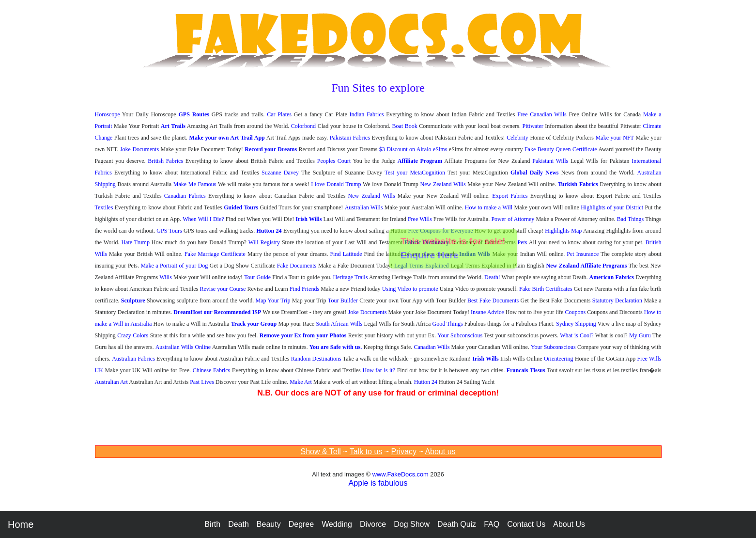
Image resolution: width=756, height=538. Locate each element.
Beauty (269, 524)
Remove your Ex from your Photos (303, 335)
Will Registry (264, 242)
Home (21, 524)
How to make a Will (489, 207)
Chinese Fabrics (212, 370)
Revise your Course (223, 289)
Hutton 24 (269, 231)
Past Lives (202, 382)
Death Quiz (457, 524)
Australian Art (111, 382)
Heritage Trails (351, 277)
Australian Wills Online (183, 347)
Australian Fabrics (133, 359)
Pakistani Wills (550, 161)
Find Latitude (346, 254)
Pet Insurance (583, 254)
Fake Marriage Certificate (215, 254)
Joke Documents (139, 149)
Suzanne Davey (280, 173)
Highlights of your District (612, 207)
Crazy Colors (133, 335)
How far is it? (379, 370)
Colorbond (303, 126)
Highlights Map (563, 231)
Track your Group (254, 324)
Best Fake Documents (493, 301)
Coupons (575, 312)
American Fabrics (612, 277)
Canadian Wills (432, 347)
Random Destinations (316, 359)
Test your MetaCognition (415, 173)
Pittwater (533, 126)
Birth (212, 524)
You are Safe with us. (336, 347)
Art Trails (173, 126)
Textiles (104, 207)
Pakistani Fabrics (350, 138)
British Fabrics (165, 161)
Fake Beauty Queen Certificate (561, 149)
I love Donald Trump (336, 184)
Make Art (301, 382)
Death (239, 524)
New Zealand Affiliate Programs (587, 266)
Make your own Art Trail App (227, 138)
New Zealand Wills (443, 184)
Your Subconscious (460, 335)
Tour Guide (257, 277)
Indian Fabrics (367, 114)
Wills (166, 277)
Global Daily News (535, 173)
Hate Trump (135, 242)
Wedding (337, 524)
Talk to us (366, 451)
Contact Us (526, 524)
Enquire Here (430, 256)
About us (440, 451)
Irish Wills (309, 219)
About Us (569, 524)
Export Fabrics (510, 196)
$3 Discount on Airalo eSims (413, 149)
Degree (301, 524)
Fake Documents (297, 266)
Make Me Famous (195, 184)
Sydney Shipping (576, 324)
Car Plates (279, 114)
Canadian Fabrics (185, 196)
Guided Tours (241, 207)
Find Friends (304, 289)
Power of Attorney (513, 219)
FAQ (492, 524)
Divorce (373, 524)
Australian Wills (364, 207)
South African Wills (339, 324)
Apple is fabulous (378, 483)
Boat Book (405, 126)
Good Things (448, 324)
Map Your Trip (273, 301)
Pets (523, 242)
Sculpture (133, 301)
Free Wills (420, 219)
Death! (492, 277)
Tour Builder (343, 301)
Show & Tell (320, 451)
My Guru (640, 335)
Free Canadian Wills (542, 114)
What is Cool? (577, 335)
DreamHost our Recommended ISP (217, 312)
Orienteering (559, 359)
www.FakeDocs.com (401, 474)
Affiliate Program (420, 161)
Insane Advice (487, 312)
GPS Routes (194, 114)
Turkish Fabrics (578, 184)
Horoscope (108, 114)
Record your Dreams (271, 149)
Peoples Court (334, 161)
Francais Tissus (526, 370)
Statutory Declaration (617, 301)
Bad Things (631, 219)
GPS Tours (169, 231)
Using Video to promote (410, 289)
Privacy (404, 451)
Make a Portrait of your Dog (174, 266)
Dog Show (412, 524)
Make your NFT (615, 138)
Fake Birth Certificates (546, 289)
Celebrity (517, 138)
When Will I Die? (203, 219)
